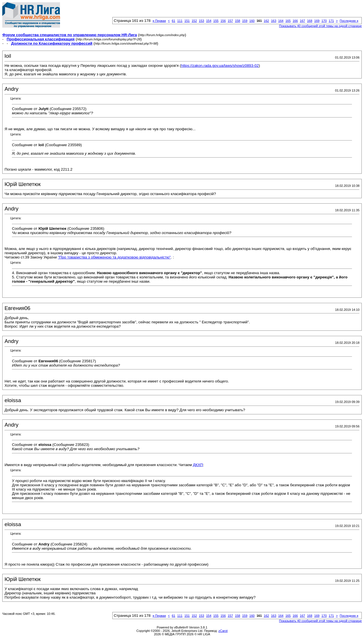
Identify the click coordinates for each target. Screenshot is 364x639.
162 (266, 21)
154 (209, 21)
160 (252, 21)
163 (274, 21)
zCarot (223, 631)
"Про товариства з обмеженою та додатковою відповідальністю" (114, 257)
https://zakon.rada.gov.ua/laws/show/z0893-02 (220, 66)
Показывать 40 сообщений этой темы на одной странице (320, 26)
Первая (159, 21)
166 (295, 21)
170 (324, 21)
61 (173, 21)
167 (302, 21)
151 (187, 21)
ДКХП (198, 465)
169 (317, 21)
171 (331, 21)
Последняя (349, 21)
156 (223, 21)
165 (288, 21)
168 (310, 21)
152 (194, 21)
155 (216, 21)
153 (201, 21)
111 (180, 21)
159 (245, 21)
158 (237, 21)
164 (281, 21)
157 (230, 21)
